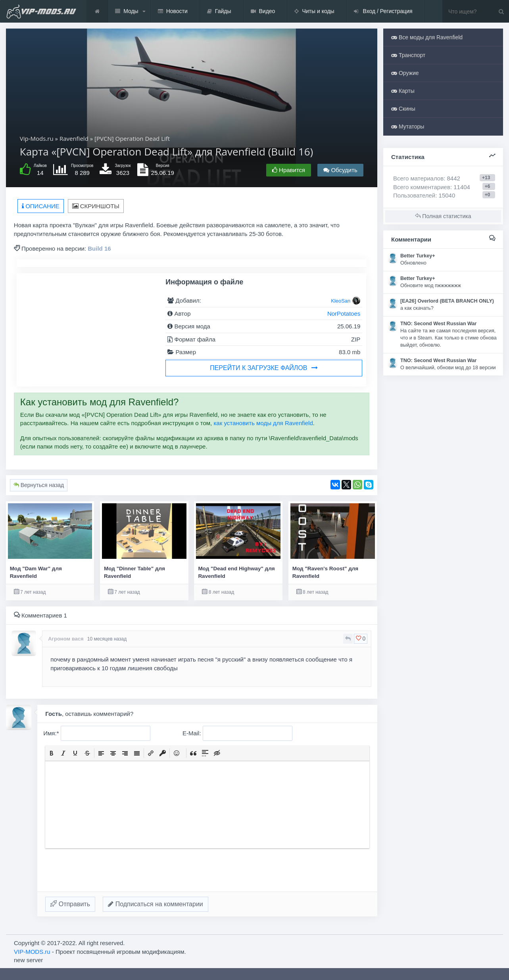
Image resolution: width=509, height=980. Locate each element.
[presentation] (52, 753)
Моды (127, 11)
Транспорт (408, 55)
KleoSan (341, 301)
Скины (403, 109)
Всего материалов (427, 178)
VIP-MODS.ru (32, 952)
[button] (52, 753)
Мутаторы (408, 127)
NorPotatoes (344, 314)
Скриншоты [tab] (96, 206)
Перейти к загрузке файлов (264, 368)
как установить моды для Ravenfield (263, 423)
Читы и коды (314, 11)
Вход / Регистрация (383, 11)
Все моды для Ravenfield (427, 37)
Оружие (405, 73)
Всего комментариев (422, 187)
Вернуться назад (39, 485)
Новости (173, 11)
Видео (263, 11)
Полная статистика (443, 216)
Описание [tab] (41, 206)
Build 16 (99, 248)
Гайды (219, 11)
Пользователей (414, 195)
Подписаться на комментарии (156, 904)
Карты (403, 91)
